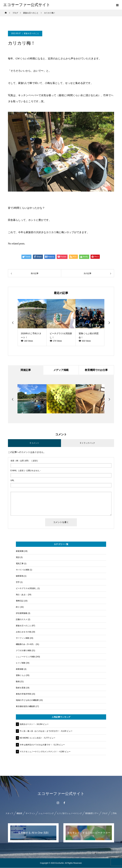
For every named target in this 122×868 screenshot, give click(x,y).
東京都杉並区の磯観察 (25, 707)
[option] (32, 323)
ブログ (105, 814)
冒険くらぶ (21, 675)
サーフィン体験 (23, 638)
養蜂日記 (20, 601)
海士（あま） (22, 595)
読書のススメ (22, 620)
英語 (18, 557)
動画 (18, 682)
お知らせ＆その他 (24, 632)
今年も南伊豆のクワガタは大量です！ (36, 745)
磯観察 (19, 814)
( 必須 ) (24, 461)
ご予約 (114, 814)
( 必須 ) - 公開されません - (26, 471)
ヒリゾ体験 (21, 663)
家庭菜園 (20, 551)
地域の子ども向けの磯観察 (27, 700)
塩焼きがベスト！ (27, 724)
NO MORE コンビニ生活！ (31, 738)
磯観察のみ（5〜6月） (25, 644)
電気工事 (20, 564)
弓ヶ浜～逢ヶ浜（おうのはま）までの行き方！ (40, 731)
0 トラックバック (88, 443)
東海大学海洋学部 (24, 694)
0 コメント (34, 443)
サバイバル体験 (23, 570)
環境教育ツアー (92, 814)
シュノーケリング (46, 814)
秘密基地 (20, 576)
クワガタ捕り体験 (24, 651)
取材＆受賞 (21, 688)
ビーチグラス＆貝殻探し (26, 589)
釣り (18, 607)
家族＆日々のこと (31, 33)
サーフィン (30, 814)
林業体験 (20, 669)
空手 (18, 582)
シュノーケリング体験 (25, 657)
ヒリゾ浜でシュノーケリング (69, 814)
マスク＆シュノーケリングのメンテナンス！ (39, 752)
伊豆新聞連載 (22, 613)
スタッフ (9, 814)
